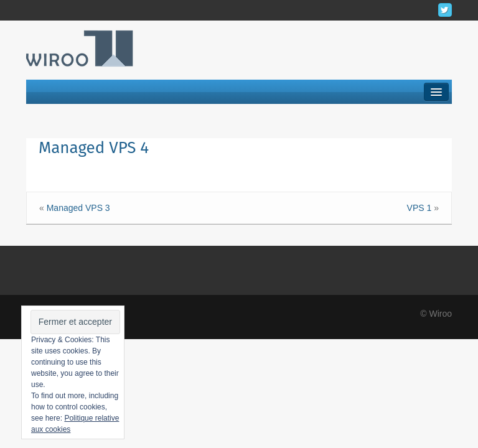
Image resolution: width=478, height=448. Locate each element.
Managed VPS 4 (94, 148)
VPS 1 (419, 208)
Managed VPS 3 (78, 208)
